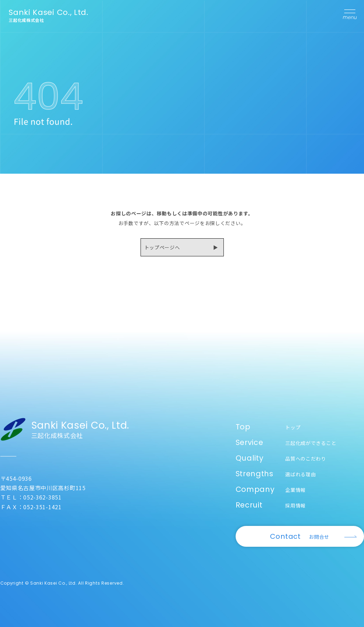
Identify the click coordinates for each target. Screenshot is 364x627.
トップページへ (162, 247)
